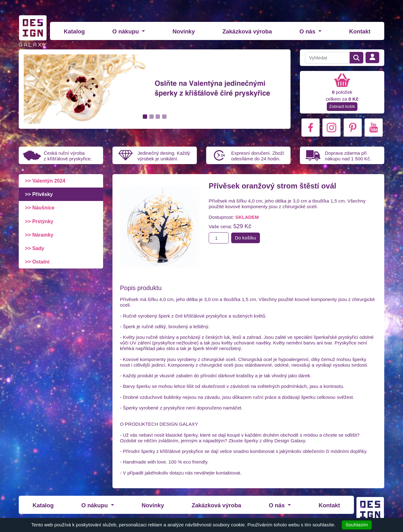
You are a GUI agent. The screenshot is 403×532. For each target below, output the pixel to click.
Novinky (184, 31)
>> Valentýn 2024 (45, 181)
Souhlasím (357, 525)
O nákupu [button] (127, 31)
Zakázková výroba (247, 31)
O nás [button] (308, 31)
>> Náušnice (40, 208)
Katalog (74, 31)
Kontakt (360, 31)
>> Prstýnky (39, 221)
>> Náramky (39, 235)
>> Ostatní (37, 262)
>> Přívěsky (39, 194)
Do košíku (246, 238)
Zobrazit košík (342, 106)
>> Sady (35, 248)
